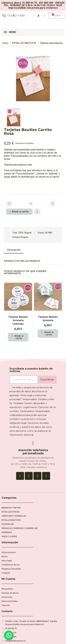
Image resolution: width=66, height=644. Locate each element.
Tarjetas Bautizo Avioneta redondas (18, 320)
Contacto (7, 611)
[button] (7, 79)
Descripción (14, 250)
